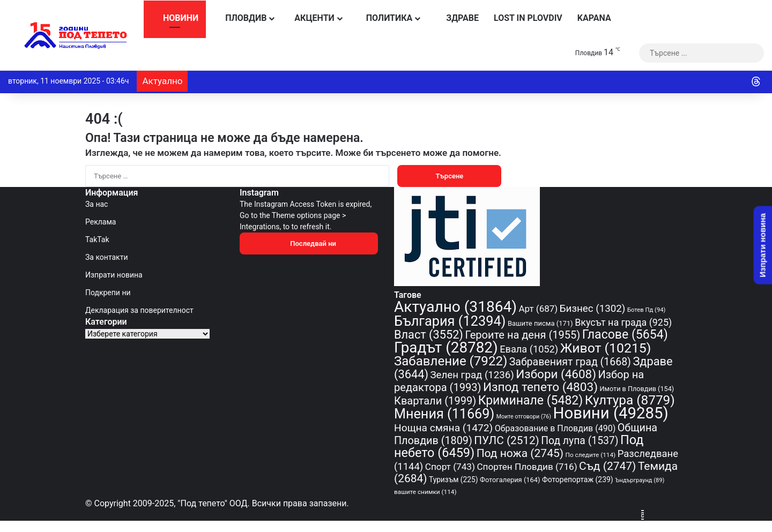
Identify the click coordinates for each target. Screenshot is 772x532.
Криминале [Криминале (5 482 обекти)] (531, 400)
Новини (175, 18)
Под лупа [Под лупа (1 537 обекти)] (580, 441)
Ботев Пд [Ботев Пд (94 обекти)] (647, 310)
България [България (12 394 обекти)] (450, 321)
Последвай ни (309, 243)
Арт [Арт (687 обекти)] (538, 309)
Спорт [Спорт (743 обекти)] (450, 467)
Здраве (456, 18)
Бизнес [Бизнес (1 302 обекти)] (593, 309)
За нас (96, 204)
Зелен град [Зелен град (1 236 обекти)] (472, 375)
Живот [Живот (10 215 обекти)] (606, 348)
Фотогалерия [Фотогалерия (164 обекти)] (510, 480)
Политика (384, 18)
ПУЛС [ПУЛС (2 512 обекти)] (506, 440)
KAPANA (594, 18)
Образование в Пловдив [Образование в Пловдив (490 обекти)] (555, 428)
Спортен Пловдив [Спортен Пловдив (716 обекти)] (527, 467)
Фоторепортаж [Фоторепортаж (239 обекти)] (578, 479)
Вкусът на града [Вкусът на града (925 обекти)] (623, 322)
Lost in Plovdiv (528, 18)
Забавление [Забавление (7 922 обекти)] (451, 361)
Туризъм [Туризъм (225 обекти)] (454, 479)
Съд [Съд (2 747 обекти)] (607, 466)
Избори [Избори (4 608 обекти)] (556, 374)
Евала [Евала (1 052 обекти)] (529, 349)
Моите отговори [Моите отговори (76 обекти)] (524, 417)
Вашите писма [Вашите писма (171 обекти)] (540, 323)
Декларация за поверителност (139, 310)
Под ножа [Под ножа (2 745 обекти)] (520, 453)
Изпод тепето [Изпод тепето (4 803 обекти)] (540, 387)
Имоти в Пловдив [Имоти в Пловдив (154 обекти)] (637, 389)
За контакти (107, 257)
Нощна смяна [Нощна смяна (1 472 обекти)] (443, 428)
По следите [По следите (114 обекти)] (591, 455)
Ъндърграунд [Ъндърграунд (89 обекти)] (640, 480)
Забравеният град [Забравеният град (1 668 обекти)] (570, 362)
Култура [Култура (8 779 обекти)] (630, 400)
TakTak (97, 239)
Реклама (101, 222)
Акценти (311, 18)
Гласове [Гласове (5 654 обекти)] (625, 335)
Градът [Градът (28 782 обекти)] (446, 347)
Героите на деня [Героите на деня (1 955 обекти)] (522, 335)
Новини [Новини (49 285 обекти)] (611, 413)
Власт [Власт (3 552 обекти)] (429, 335)
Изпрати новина (114, 275)
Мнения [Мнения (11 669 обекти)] (444, 414)
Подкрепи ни (108, 293)
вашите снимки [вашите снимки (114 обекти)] (425, 492)
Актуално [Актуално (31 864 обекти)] (455, 307)
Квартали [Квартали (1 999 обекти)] (435, 401)
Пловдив (240, 18)
